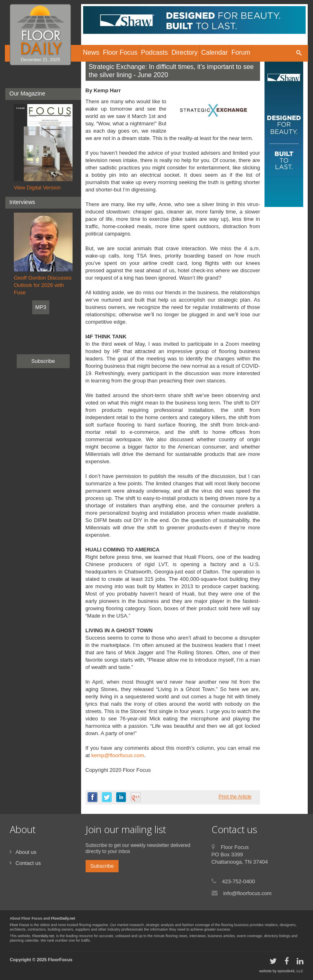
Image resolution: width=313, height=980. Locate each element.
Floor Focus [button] (120, 52)
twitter (107, 797)
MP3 (41, 307)
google (136, 797)
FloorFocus (60, 960)
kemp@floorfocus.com (118, 755)
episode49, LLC (290, 971)
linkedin (121, 797)
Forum (241, 52)
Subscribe (43, 361)
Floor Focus (20, 925)
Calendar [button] (215, 52)
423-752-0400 (239, 881)
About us (26, 852)
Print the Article (235, 797)
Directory (185, 52)
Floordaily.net (43, 936)
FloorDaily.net (63, 918)
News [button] (91, 52)
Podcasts (154, 52)
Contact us (28, 863)
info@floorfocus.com (248, 893)
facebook (93, 797)
